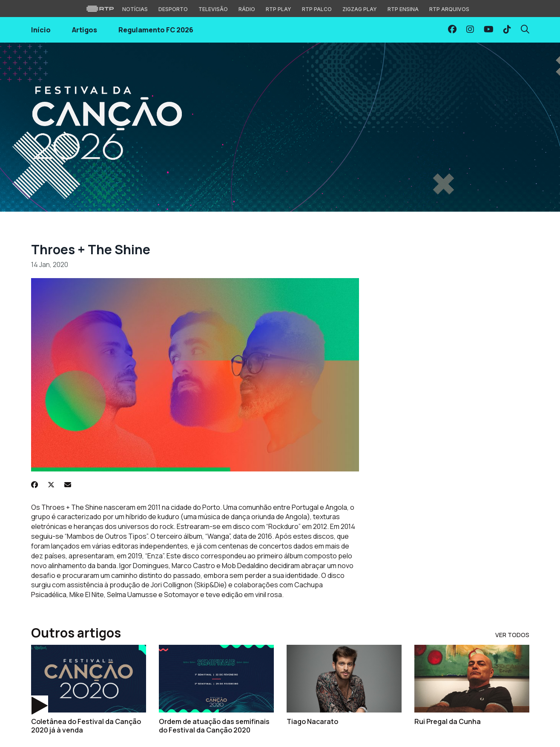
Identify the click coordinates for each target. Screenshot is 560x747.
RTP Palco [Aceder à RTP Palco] (317, 9)
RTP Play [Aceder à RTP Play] (279, 9)
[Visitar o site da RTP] (100, 9)
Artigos (85, 30)
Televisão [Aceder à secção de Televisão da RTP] (213, 9)
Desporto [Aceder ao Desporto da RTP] (173, 9)
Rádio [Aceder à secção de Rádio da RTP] (247, 9)
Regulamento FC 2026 (156, 30)
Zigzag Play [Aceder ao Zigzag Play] (360, 9)
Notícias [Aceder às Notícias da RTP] (135, 9)
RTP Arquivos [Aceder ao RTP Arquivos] (449, 9)
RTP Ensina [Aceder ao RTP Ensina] (403, 9)
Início (41, 30)
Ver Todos (512, 635)
